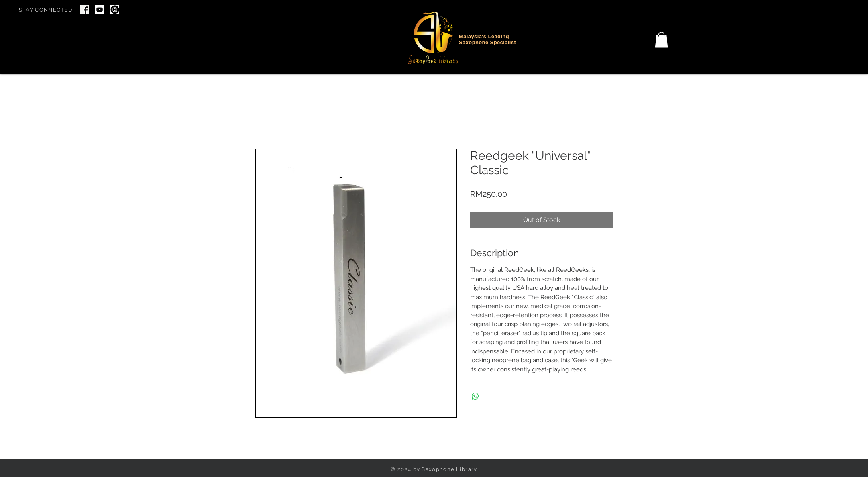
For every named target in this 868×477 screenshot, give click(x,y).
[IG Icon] (115, 10)
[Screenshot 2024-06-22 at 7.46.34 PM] (84, 10)
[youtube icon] (100, 10)
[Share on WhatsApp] (475, 396)
